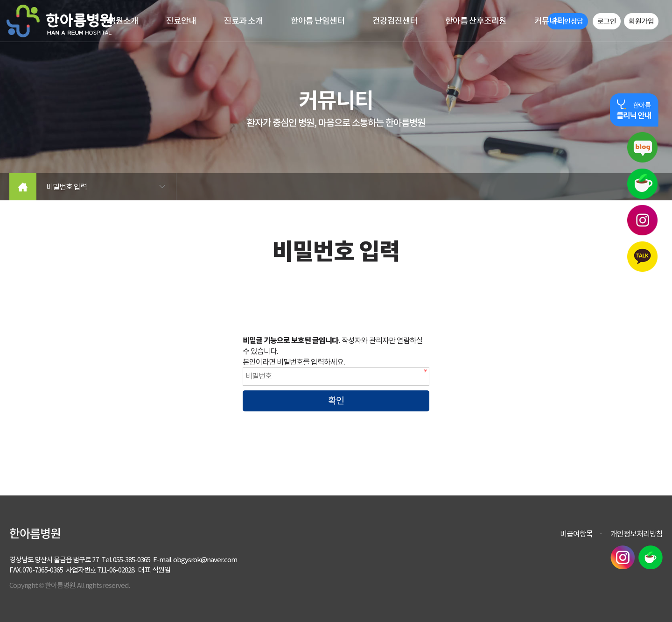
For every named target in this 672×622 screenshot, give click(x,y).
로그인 (607, 21)
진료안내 (181, 21)
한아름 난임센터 (318, 21)
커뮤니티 (549, 21)
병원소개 (123, 21)
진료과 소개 (243, 21)
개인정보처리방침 (637, 534)
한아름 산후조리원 (476, 21)
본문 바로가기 (0, 0)
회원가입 (641, 21)
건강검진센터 (395, 21)
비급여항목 (576, 534)
